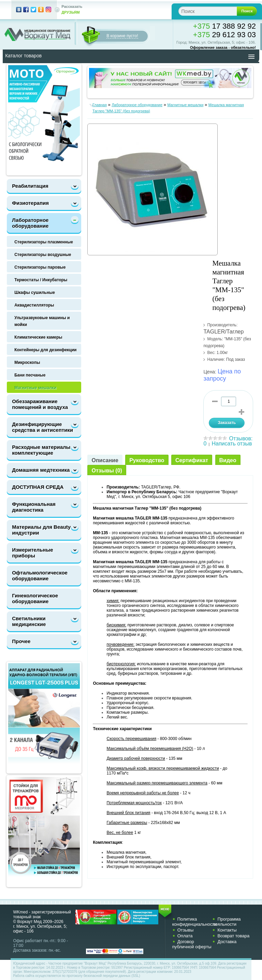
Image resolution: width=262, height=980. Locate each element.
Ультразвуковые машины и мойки (42, 321)
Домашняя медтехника (41, 470)
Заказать (227, 423)
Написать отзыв (232, 444)
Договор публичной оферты (192, 944)
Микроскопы (27, 363)
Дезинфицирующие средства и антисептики (42, 427)
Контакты (227, 930)
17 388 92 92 (224, 26)
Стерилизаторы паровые (40, 267)
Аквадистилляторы (34, 305)
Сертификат (192, 460)
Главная (100, 105)
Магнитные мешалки (35, 388)
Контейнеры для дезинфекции (45, 350)
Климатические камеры (38, 337)
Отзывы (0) (107, 471)
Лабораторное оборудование (30, 223)
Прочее (21, 641)
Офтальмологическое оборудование (40, 576)
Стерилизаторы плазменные (44, 242)
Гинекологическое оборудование (35, 598)
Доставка (227, 942)
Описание (105, 460)
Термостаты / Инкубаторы (41, 280)
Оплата (185, 936)
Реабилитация (30, 186)
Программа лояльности (226, 922)
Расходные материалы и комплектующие (43, 450)
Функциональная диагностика (34, 507)
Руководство (147, 460)
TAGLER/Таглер (223, 332)
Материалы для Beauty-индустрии (42, 530)
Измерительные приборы (32, 553)
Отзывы (186, 930)
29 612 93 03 (224, 35)
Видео (228, 460)
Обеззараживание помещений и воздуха (40, 404)
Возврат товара (233, 936)
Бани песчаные (30, 375)
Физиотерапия (30, 203)
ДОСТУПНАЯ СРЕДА (38, 487)
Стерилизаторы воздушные (43, 255)
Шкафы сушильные (35, 293)
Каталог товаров (23, 56)
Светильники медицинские (29, 621)
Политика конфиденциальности (195, 922)
